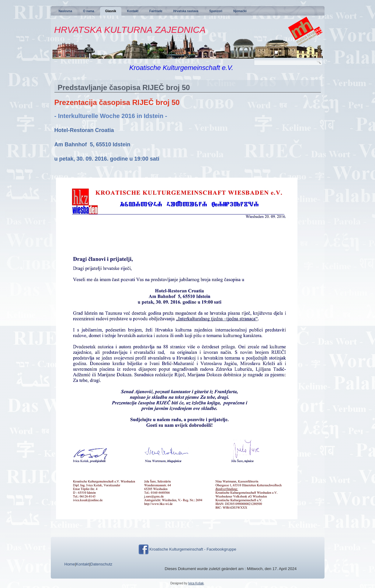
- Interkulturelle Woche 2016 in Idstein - (111, 116)
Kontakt (133, 11)
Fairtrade (156, 11)
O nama (89, 11)
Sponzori (216, 11)
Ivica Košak (196, 583)
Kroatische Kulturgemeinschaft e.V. (181, 68)
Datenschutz (101, 564)
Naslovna (65, 11)
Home (70, 564)
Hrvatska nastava (186, 11)
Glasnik (111, 11)
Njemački (240, 11)
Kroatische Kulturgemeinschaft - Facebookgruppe (193, 549)
